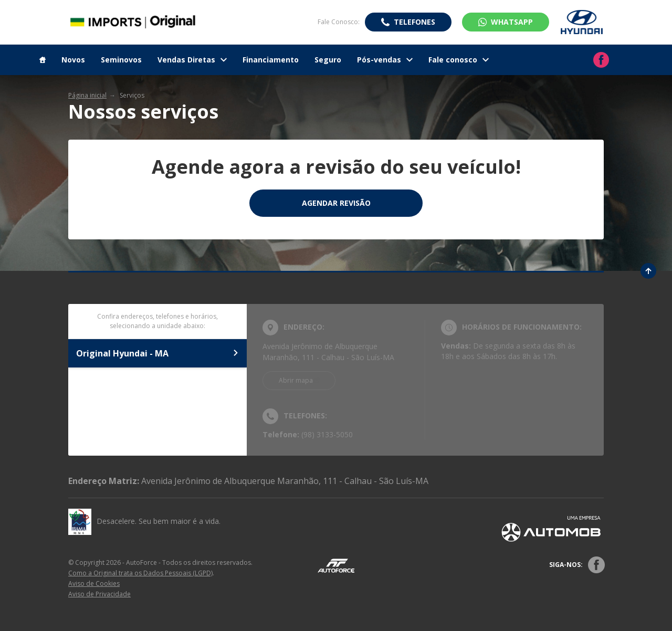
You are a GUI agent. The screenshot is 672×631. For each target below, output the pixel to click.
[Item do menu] (43, 60)
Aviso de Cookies (94, 583)
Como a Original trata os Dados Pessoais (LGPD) (140, 573)
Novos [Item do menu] (73, 60)
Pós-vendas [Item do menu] (385, 60)
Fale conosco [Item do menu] (459, 60)
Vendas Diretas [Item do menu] (192, 60)
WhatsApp (512, 22)
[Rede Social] (596, 565)
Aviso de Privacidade (99, 594)
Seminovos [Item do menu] (121, 60)
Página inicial (87, 95)
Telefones (414, 22)
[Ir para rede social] (601, 60)
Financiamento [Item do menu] (271, 60)
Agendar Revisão (336, 203)
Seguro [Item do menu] (328, 60)
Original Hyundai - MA (157, 353)
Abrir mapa (296, 380)
